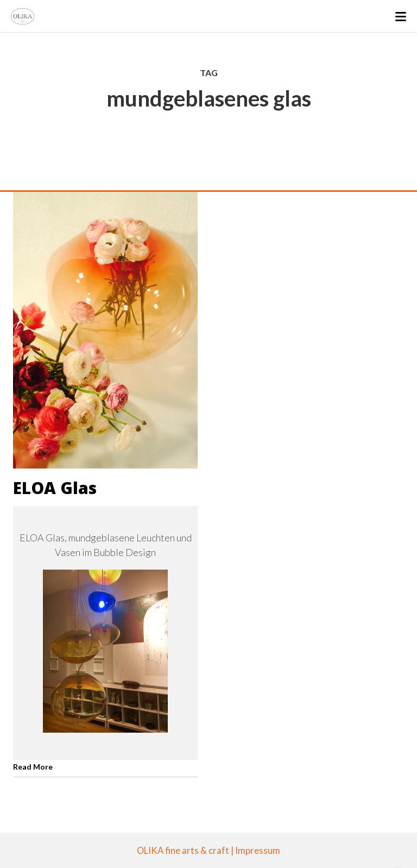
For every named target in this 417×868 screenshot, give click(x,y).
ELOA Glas (55, 488)
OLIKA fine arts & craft (183, 851)
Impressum (258, 851)
